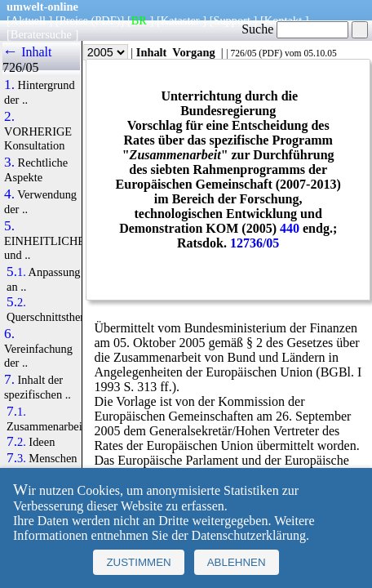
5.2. (16, 302)
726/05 (243, 53)
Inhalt (152, 52)
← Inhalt (27, 52)
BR (139, 20)
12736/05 (255, 243)
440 (290, 228)
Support (232, 20)
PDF (270, 53)
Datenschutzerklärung (249, 535)
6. (9, 334)
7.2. (16, 442)
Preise (74, 20)
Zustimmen (138, 562)
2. (9, 117)
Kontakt (283, 20)
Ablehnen (237, 562)
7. (9, 380)
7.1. (16, 412)
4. (9, 194)
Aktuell (28, 20)
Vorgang (194, 52)
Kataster (180, 20)
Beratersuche (41, 34)
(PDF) (106, 20)
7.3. (16, 458)
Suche (295, 29)
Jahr (94, 52)
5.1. (16, 272)
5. (9, 226)
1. (9, 85)
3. (9, 163)
